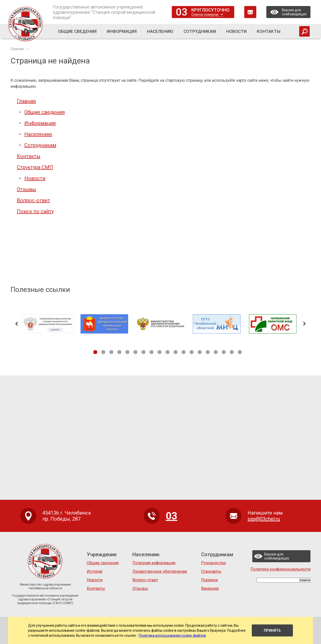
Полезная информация (154, 563)
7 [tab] (143, 352)
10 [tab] (168, 352)
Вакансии (210, 588)
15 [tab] (208, 352)
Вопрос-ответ (33, 200)
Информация (40, 123)
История (95, 571)
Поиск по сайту (35, 211)
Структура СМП (35, 167)
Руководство (214, 563)
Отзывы (26, 189)
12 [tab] (184, 352)
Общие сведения (45, 112)
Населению (38, 134)
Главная (26, 101)
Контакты (29, 156)
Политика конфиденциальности (280, 569)
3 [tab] (111, 352)
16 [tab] (216, 352)
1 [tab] (95, 352)
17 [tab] (224, 352)
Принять (272, 630)
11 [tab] (176, 352)
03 (182, 12)
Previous (17, 324)
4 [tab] (119, 352)
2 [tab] (103, 352)
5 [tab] (127, 352)
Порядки (209, 580)
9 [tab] (159, 352)
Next (304, 324)
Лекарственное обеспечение (160, 571)
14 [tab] (200, 352)
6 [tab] (135, 352)
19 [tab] (240, 352)
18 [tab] (232, 352)
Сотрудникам (40, 145)
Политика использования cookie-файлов (172, 635)
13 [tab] (192, 352)
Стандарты (211, 571)
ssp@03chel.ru (264, 519)
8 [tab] (151, 352)
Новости (35, 178)
